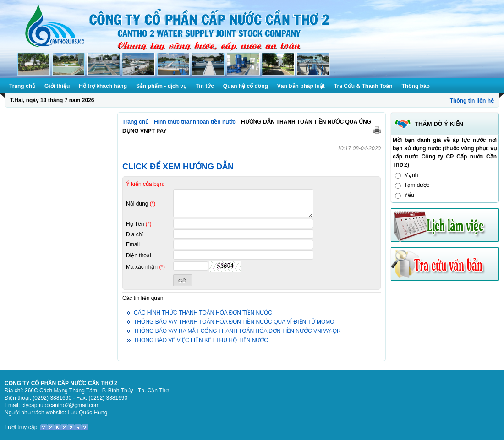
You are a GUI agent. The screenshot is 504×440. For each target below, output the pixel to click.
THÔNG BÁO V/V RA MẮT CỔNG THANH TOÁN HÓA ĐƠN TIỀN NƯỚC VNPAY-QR (237, 331)
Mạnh (411, 175)
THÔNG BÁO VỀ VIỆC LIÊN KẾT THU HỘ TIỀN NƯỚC (201, 340)
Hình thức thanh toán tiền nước (195, 122)
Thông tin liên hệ (472, 101)
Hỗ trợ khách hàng (103, 86)
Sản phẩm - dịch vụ (161, 86)
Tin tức (205, 86)
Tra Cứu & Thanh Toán (363, 86)
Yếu (409, 195)
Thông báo (416, 86)
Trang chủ (22, 86)
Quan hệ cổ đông (246, 86)
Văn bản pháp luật (301, 86)
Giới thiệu (57, 86)
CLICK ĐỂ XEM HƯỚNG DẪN (178, 167)
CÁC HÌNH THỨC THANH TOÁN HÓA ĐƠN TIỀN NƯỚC (203, 313)
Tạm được (417, 185)
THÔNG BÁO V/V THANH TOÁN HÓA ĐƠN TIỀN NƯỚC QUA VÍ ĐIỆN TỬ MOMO (234, 322)
